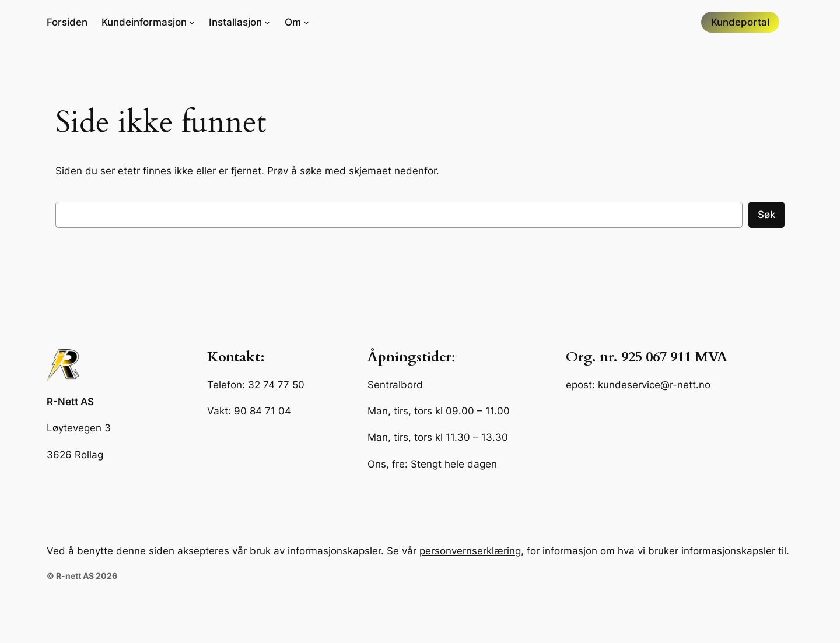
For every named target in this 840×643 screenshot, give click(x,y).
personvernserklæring (470, 551)
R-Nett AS (70, 402)
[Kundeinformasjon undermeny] (148, 22)
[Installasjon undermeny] (239, 22)
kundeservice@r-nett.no (654, 385)
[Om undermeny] (297, 22)
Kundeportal (740, 22)
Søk (766, 215)
